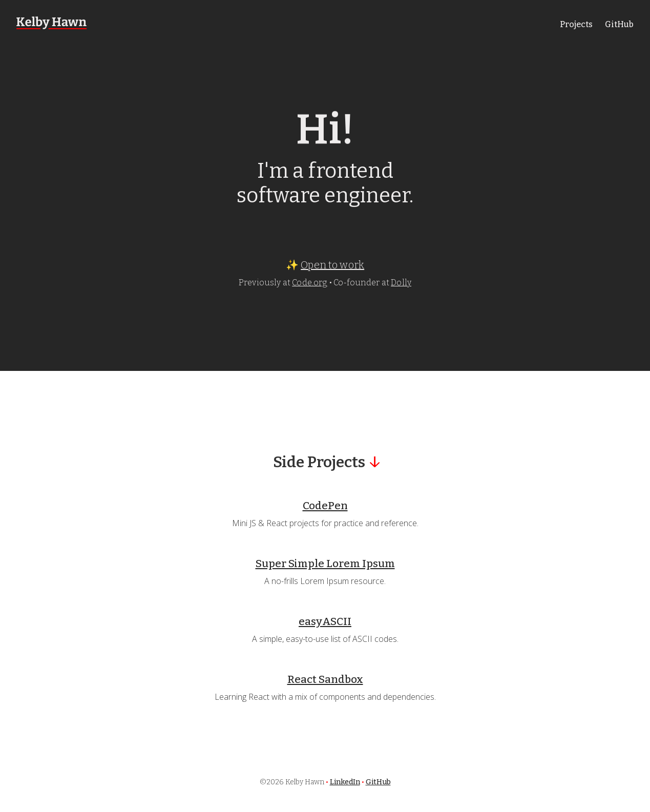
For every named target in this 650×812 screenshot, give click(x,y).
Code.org (310, 283)
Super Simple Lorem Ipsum (325, 564)
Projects (576, 24)
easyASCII (325, 622)
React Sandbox (325, 680)
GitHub (619, 24)
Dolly (401, 283)
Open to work (332, 265)
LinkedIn (345, 782)
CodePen (325, 506)
